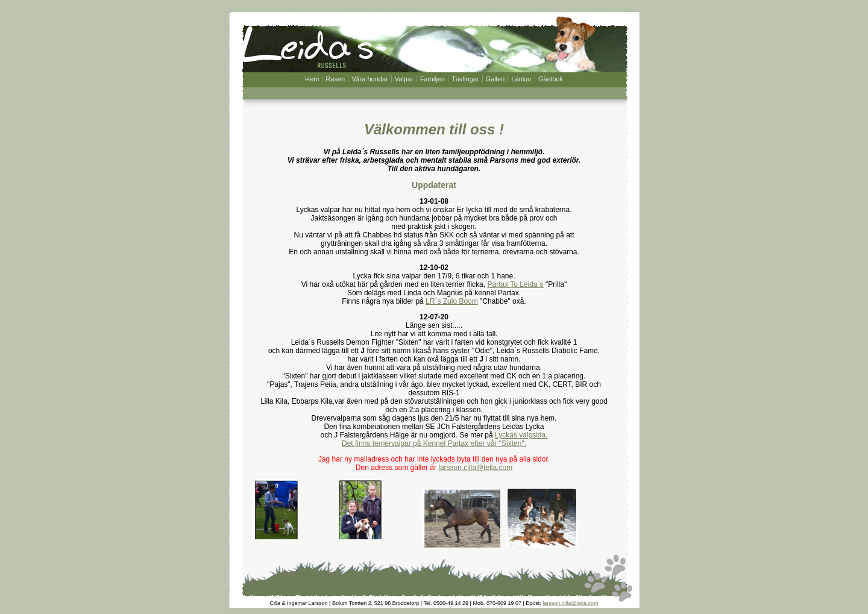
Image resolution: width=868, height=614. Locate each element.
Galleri (495, 79)
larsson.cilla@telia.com (475, 468)
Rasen (335, 79)
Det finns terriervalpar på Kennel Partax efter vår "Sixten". (434, 443)
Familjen (433, 79)
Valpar (404, 79)
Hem (312, 79)
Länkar (521, 79)
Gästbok (551, 79)
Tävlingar (465, 79)
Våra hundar (370, 79)
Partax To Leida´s (515, 284)
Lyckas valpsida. (521, 435)
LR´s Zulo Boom (452, 301)
